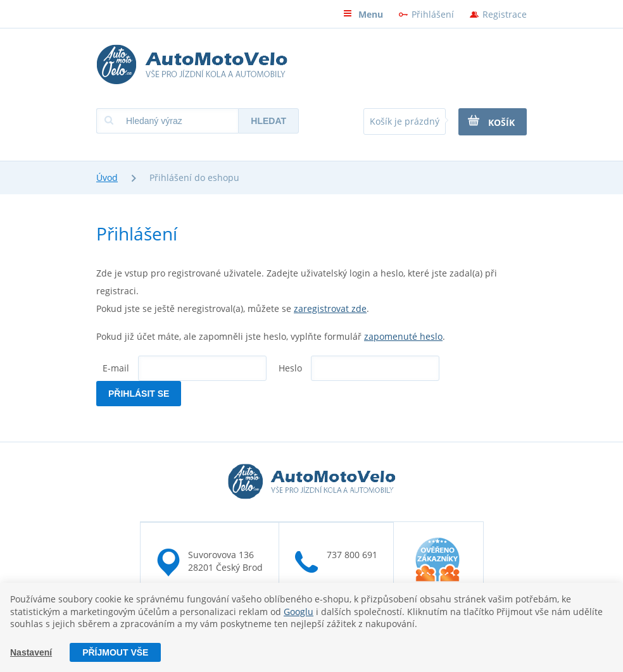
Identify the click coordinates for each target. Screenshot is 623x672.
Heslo (290, 368)
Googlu (299, 612)
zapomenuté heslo (403, 336)
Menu (363, 14)
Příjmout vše (115, 652)
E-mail (116, 368)
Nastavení (31, 652)
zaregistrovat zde (330, 308)
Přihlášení (433, 14)
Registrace (505, 14)
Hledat (268, 121)
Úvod (107, 177)
